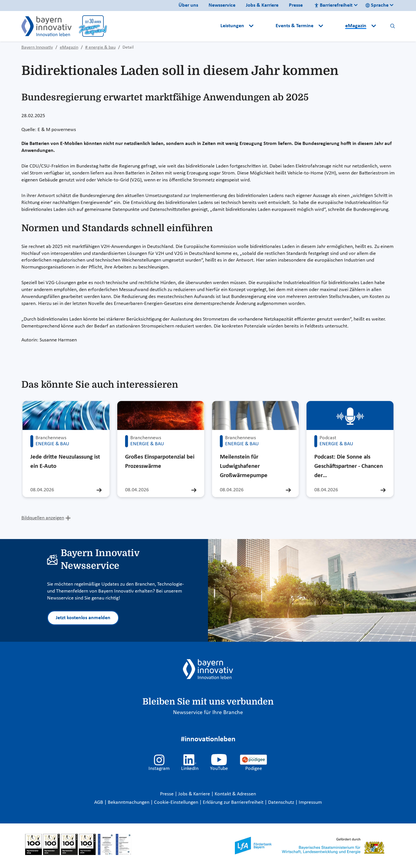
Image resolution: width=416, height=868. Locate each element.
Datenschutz (282, 802)
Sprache (377, 5)
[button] (265, 26)
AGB (99, 802)
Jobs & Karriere (262, 5)
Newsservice (222, 5)
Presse (296, 5)
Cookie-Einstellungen (176, 802)
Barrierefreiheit (333, 5)
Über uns (188, 5)
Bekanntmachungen (129, 802)
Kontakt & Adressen (235, 794)
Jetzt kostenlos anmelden (83, 618)
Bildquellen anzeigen (43, 518)
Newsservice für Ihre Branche (208, 713)
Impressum (310, 802)
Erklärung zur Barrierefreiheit (234, 802)
